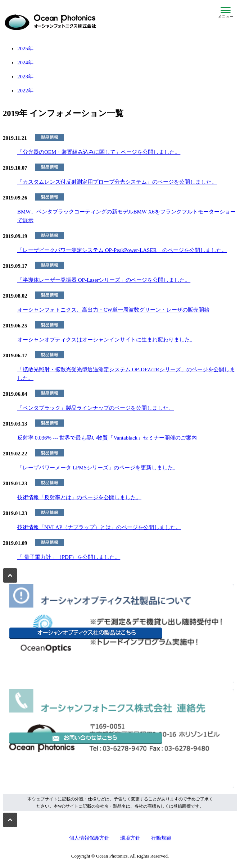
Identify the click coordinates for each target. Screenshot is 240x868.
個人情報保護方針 (89, 838)
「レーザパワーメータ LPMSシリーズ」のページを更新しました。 (98, 468)
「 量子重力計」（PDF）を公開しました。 (69, 557)
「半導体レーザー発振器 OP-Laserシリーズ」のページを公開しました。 (104, 280)
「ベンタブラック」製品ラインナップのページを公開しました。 (96, 408)
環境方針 (130, 838)
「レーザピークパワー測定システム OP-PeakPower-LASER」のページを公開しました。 (122, 250)
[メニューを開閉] (226, 13)
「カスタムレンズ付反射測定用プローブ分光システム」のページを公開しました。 (117, 182)
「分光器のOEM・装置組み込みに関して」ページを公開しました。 (99, 152)
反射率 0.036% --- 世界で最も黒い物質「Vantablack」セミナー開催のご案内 (107, 438)
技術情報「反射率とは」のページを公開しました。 (79, 497)
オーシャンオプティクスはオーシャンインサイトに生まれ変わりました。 (106, 340)
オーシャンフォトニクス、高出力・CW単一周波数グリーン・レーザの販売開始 (113, 310)
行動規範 (161, 838)
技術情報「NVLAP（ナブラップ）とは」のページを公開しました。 (99, 527)
